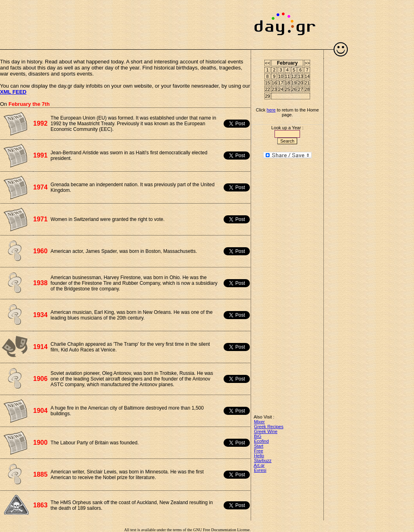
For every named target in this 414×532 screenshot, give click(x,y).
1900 (40, 443)
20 (300, 83)
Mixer (259, 422)
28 (307, 89)
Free (259, 451)
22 (268, 89)
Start (259, 446)
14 (307, 76)
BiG (258, 436)
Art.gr (259, 465)
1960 (40, 251)
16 (274, 83)
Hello (259, 456)
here (271, 110)
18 (287, 83)
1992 (40, 123)
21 (307, 83)
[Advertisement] (125, 20)
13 (300, 76)
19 (294, 83)
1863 (40, 505)
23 (274, 89)
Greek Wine (266, 431)
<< (267, 63)
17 (281, 83)
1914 (40, 347)
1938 (40, 283)
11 (287, 76)
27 (300, 89)
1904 (40, 411)
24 (281, 89)
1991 (40, 155)
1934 (40, 315)
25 (287, 89)
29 (268, 96)
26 (294, 89)
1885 (40, 474)
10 (281, 76)
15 (268, 83)
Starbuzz (263, 461)
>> (307, 63)
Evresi (260, 470)
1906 (40, 379)
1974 (40, 187)
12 (294, 76)
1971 (40, 219)
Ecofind (261, 441)
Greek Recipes (269, 427)
